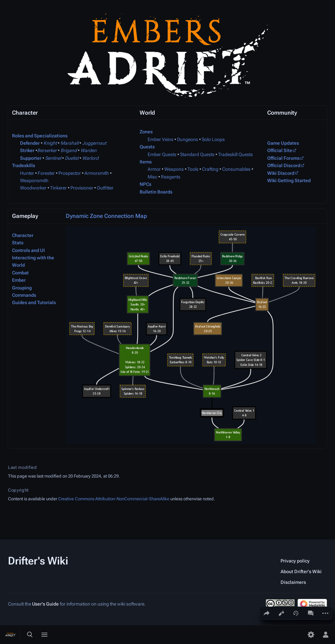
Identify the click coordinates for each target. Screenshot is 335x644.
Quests (147, 147)
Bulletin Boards (156, 192)
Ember (19, 280)
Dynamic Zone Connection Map (106, 216)
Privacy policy (295, 561)
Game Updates (283, 143)
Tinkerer (58, 188)
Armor (154, 169)
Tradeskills (24, 165)
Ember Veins (160, 139)
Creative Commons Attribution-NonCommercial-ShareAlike (114, 499)
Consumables (236, 169)
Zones (146, 132)
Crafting (210, 169)
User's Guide (45, 604)
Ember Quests (162, 154)
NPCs (145, 184)
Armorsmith (97, 173)
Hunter (27, 173)
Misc (152, 177)
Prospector (70, 173)
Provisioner (82, 188)
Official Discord (284, 165)
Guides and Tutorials (34, 302)
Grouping (22, 288)
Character (23, 235)
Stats (18, 243)
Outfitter (105, 188)
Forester (46, 173)
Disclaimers (293, 582)
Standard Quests (197, 154)
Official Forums (283, 158)
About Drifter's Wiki (301, 571)
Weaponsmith (34, 180)
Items (146, 162)
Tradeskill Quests (235, 154)
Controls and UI (28, 250)
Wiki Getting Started (289, 180)
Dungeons (188, 139)
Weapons (174, 169)
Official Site (280, 150)
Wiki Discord (281, 173)
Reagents (171, 177)
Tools (193, 169)
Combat (20, 273)
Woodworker (33, 188)
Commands (24, 295)
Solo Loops (213, 139)
